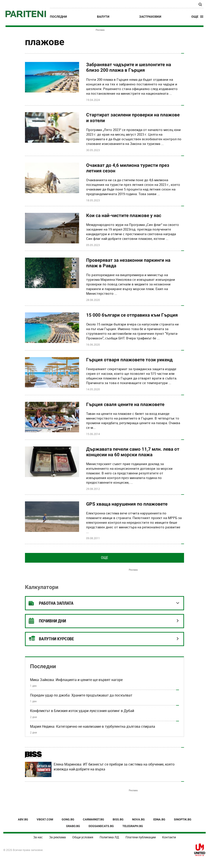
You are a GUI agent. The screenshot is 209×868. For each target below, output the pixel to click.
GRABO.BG (73, 826)
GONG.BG (68, 819)
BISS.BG (118, 819)
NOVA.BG (138, 819)
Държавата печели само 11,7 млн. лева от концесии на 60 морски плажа (133, 452)
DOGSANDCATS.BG (101, 826)
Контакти (169, 837)
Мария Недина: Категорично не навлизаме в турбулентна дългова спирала (93, 726)
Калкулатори (42, 587)
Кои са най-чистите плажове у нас (124, 216)
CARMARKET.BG (93, 819)
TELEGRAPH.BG (133, 826)
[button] (197, 17)
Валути (103, 17)
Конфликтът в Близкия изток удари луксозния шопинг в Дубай (82, 711)
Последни (58, 17)
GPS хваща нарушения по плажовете (127, 504)
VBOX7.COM (45, 819)
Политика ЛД (109, 837)
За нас (38, 837)
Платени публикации (141, 837)
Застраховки (150, 17)
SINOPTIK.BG (183, 819)
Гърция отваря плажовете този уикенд (129, 360)
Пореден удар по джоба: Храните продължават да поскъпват (81, 695)
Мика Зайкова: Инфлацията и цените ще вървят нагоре (76, 680)
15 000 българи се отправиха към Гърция (132, 315)
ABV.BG (23, 819)
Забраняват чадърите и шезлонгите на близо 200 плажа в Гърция (129, 67)
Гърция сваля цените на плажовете (125, 404)
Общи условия (83, 837)
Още (104, 558)
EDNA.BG (159, 819)
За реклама (57, 837)
